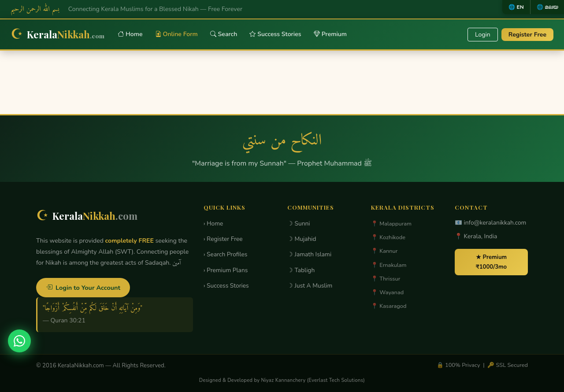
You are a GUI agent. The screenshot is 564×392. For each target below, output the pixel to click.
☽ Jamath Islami (309, 254)
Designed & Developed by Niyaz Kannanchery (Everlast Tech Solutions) (282, 380)
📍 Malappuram (391, 224)
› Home (213, 224)
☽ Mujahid (302, 239)
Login (483, 35)
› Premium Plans (226, 270)
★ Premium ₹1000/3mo (491, 262)
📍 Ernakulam (389, 265)
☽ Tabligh (301, 270)
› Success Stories (226, 286)
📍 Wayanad (387, 292)
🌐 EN (516, 7)
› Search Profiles (225, 254)
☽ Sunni (299, 224)
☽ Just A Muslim (310, 286)
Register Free (527, 35)
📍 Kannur (384, 251)
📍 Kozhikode (388, 237)
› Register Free (223, 239)
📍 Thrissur (386, 279)
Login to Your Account (83, 288)
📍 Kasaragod (389, 306)
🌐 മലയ (547, 7)
